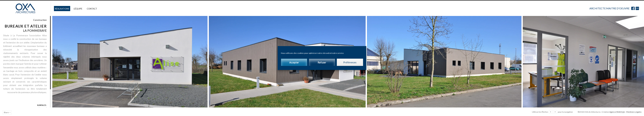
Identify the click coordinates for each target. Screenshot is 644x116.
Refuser (322, 62)
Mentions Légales (634, 112)
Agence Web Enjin (617, 112)
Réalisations (62, 9)
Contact (92, 9)
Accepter (294, 62)
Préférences (350, 62)
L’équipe (78, 9)
